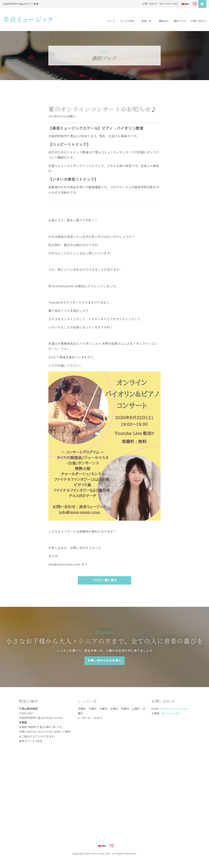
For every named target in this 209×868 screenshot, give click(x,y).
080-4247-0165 (171, 713)
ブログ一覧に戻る (104, 580)
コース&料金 (127, 21)
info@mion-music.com (174, 709)
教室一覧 (147, 21)
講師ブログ (180, 21)
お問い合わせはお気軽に (105, 661)
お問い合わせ (199, 21)
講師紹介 (164, 21)
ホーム (111, 21)
